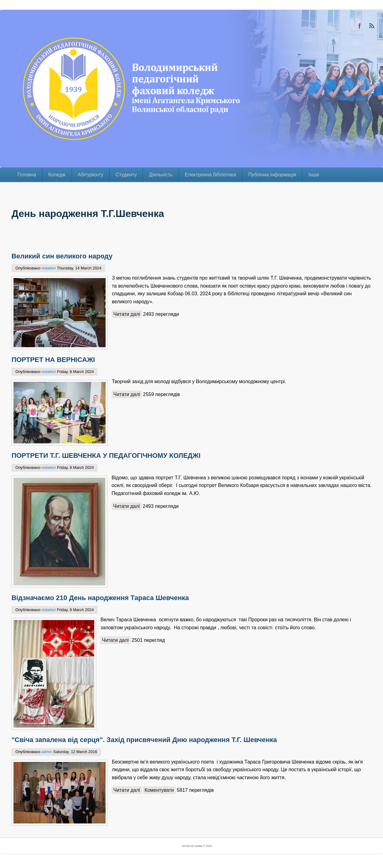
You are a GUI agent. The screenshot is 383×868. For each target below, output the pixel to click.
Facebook (360, 26)
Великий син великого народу (62, 256)
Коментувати (160, 794)
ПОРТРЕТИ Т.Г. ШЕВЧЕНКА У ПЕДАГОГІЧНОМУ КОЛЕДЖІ (106, 457)
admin (47, 755)
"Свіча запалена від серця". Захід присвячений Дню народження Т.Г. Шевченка (144, 743)
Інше (314, 175)
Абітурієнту (91, 175)
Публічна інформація (272, 175)
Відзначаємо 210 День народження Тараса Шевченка (100, 601)
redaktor (49, 268)
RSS (372, 26)
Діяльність (161, 175)
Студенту (126, 175)
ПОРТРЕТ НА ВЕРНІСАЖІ (53, 361)
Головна (27, 175)
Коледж (57, 175)
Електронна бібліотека (210, 175)
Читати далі (128, 314)
